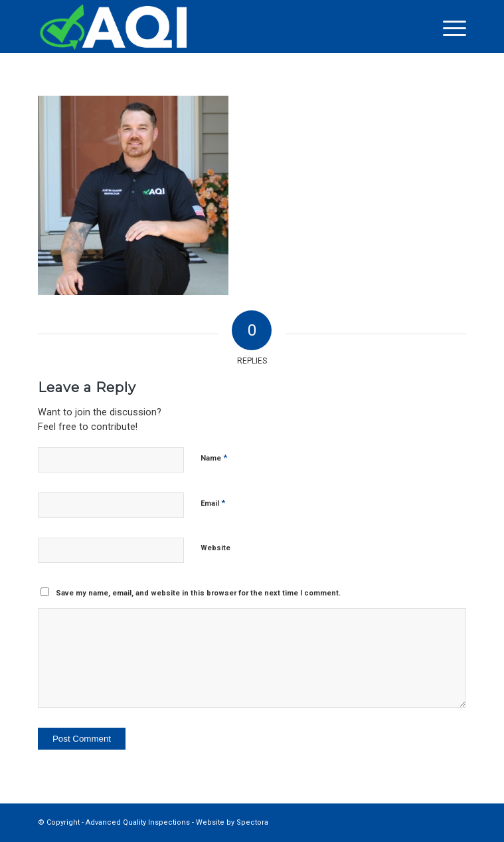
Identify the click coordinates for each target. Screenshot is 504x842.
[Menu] (448, 27)
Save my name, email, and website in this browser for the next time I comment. (198, 593)
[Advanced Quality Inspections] (209, 27)
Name (214, 458)
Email (213, 503)
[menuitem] (448, 27)
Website (215, 548)
